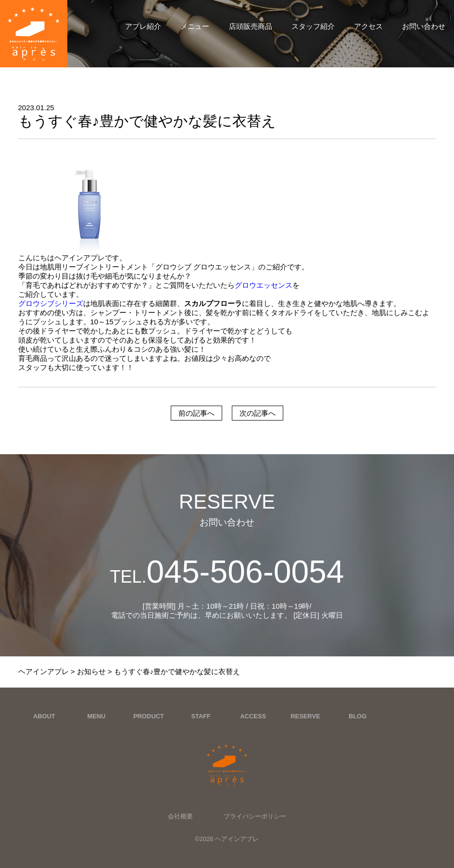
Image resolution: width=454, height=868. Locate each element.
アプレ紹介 (143, 26)
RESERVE (305, 716)
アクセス (368, 26)
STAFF (201, 716)
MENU (96, 716)
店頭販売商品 (251, 26)
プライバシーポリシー (255, 816)
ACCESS (253, 716)
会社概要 (180, 816)
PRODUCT (149, 716)
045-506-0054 (227, 572)
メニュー (195, 26)
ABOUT (44, 716)
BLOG (358, 716)
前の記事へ (196, 413)
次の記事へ (258, 413)
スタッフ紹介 (313, 26)
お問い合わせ (424, 26)
